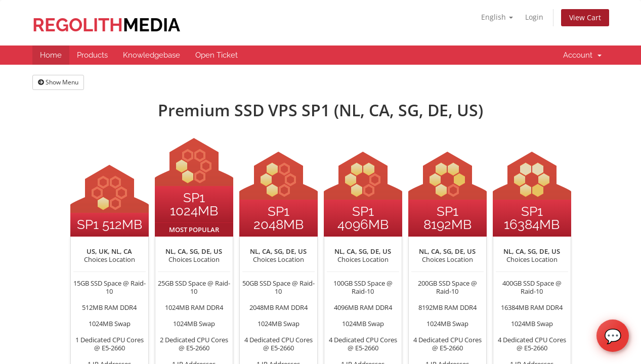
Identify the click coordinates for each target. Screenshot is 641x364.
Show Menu (58, 82)
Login (534, 17)
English (497, 17)
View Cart (585, 17)
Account (582, 55)
